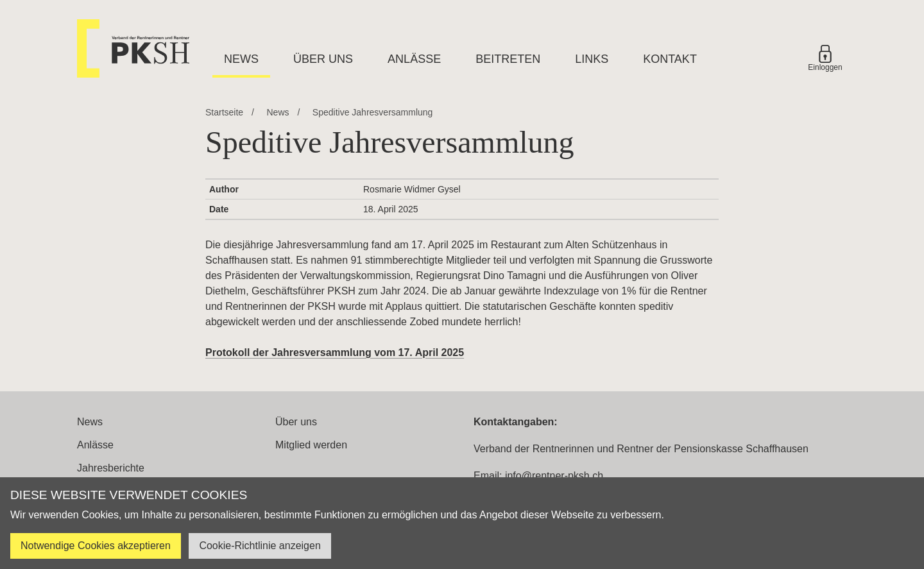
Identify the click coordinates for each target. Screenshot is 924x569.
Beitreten (508, 59)
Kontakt (670, 59)
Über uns (323, 59)
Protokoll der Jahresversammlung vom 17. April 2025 (335, 352)
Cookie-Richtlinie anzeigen (260, 546)
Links (592, 59)
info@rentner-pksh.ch (554, 476)
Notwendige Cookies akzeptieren (96, 546)
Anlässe (414, 59)
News (241, 59)
